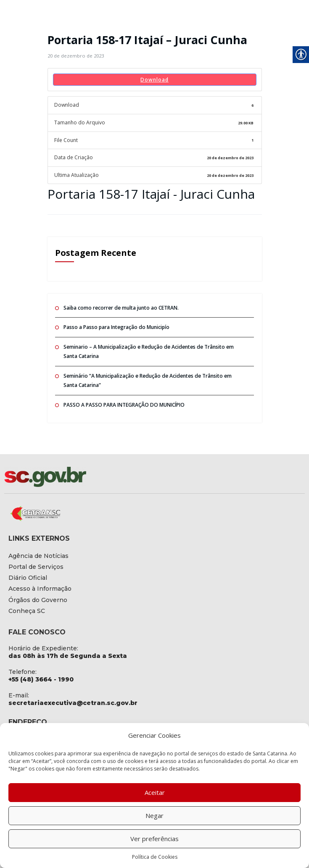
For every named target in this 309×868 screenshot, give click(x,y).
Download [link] (154, 80)
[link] (76, 56)
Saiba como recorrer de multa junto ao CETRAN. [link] (121, 307)
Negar (154, 815)
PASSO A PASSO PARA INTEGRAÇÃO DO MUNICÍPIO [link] (124, 404)
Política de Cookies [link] (155, 857)
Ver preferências (154, 839)
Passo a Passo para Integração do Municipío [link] (116, 327)
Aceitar (155, 792)
